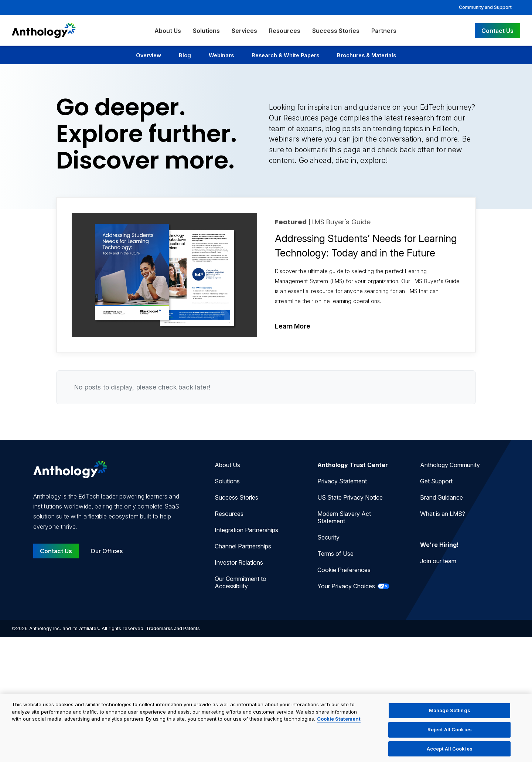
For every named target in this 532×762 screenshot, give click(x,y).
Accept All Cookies (450, 751)
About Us (168, 31)
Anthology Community (450, 465)
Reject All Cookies (450, 732)
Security (328, 537)
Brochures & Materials (366, 55)
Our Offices (107, 551)
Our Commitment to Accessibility (241, 582)
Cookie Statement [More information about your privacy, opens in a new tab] (339, 721)
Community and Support (485, 7)
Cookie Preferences (344, 570)
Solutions (206, 31)
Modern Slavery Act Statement (344, 517)
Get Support (436, 481)
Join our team (438, 561)
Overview (149, 55)
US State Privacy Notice (350, 497)
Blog (185, 55)
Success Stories (336, 31)
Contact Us (497, 31)
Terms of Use (335, 554)
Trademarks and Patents (173, 628)
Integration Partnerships (246, 530)
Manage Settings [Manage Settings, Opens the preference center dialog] (450, 713)
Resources (285, 31)
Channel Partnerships (243, 546)
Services (244, 31)
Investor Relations (239, 562)
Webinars (221, 55)
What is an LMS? (443, 514)
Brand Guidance (441, 497)
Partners (384, 31)
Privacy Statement (342, 481)
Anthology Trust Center (353, 465)
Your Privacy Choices (353, 586)
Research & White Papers (285, 55)
